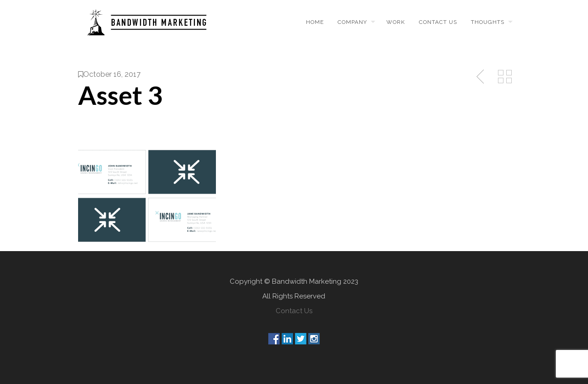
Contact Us (294, 311)
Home (315, 22)
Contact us (438, 22)
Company (352, 22)
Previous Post (481, 77)
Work (396, 22)
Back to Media (505, 77)
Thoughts (488, 22)
